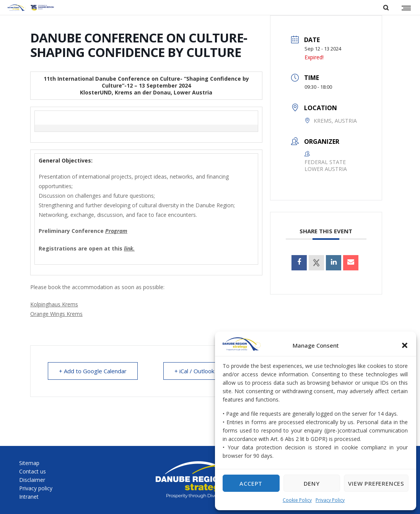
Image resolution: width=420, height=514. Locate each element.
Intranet (29, 497)
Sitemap (29, 463)
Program (116, 231)
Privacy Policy (330, 500)
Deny (312, 483)
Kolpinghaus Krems (54, 304)
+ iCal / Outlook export (204, 371)
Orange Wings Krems (56, 314)
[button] (405, 345)
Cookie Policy (297, 500)
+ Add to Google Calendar (93, 371)
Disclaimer (32, 480)
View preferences (376, 483)
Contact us (33, 471)
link (129, 248)
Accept (251, 483)
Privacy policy (36, 488)
